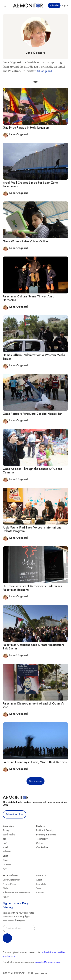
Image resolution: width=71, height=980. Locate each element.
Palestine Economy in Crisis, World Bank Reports (35, 762)
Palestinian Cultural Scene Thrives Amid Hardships (28, 298)
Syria (5, 869)
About (39, 880)
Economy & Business (46, 835)
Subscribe (54, 5)
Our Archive (42, 847)
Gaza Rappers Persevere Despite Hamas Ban (32, 414)
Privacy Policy (9, 884)
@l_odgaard (44, 71)
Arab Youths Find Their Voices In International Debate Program (32, 529)
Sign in (65, 5)
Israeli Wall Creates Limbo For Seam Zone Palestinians (30, 184)
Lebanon (7, 864)
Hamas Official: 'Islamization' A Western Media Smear (34, 357)
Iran (4, 839)
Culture (40, 843)
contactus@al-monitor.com (48, 962)
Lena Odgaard (36, 53)
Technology (42, 839)
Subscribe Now (14, 814)
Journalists (41, 884)
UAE (5, 843)
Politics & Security (45, 830)
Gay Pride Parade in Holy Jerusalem (26, 128)
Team (39, 888)
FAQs (5, 888)
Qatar (5, 860)
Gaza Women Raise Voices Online (25, 241)
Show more (35, 781)
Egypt (5, 856)
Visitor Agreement (11, 880)
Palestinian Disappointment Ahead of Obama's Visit (33, 705)
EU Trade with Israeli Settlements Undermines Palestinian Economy (32, 588)
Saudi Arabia (9, 835)
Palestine (7, 852)
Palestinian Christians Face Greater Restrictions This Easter (34, 647)
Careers (40, 892)
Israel (5, 847)
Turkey (6, 830)
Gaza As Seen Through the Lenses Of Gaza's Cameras (32, 471)
